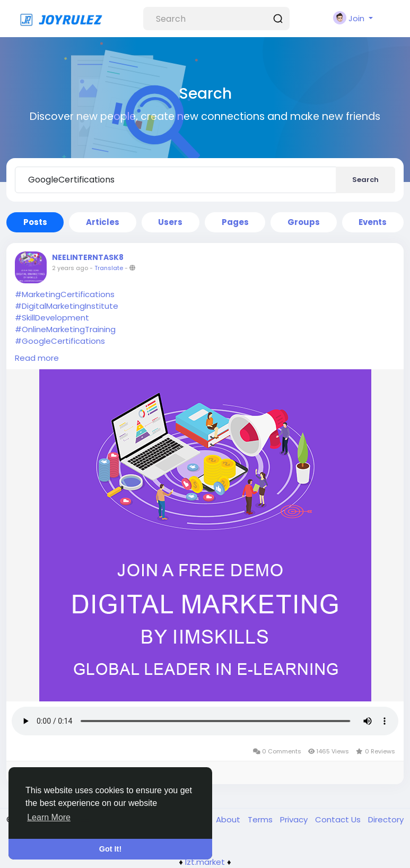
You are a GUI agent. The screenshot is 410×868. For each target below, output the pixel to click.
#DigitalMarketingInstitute (67, 306)
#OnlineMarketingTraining (65, 329)
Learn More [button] (49, 817)
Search (365, 180)
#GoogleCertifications (60, 341)
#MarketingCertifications (65, 294)
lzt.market (205, 862)
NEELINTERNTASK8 (88, 257)
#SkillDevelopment (52, 318)
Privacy (295, 819)
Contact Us (339, 819)
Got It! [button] (110, 849)
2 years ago (70, 268)
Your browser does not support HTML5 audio (205, 721)
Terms (261, 819)
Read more (37, 358)
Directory (386, 819)
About (229, 819)
